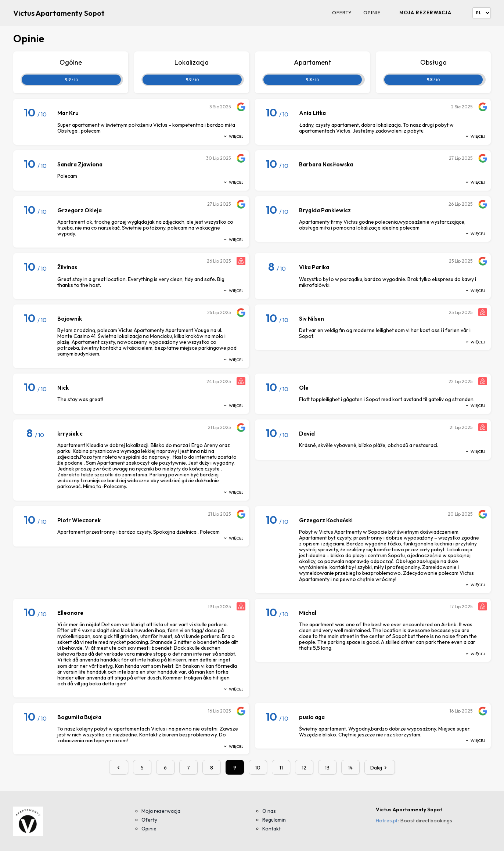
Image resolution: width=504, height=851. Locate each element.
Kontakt (271, 829)
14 (350, 768)
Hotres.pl (386, 821)
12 (304, 768)
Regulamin (274, 820)
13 (327, 768)
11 (281, 768)
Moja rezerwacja (425, 12)
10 (258, 768)
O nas (269, 811)
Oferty (342, 13)
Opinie (372, 13)
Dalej (380, 768)
